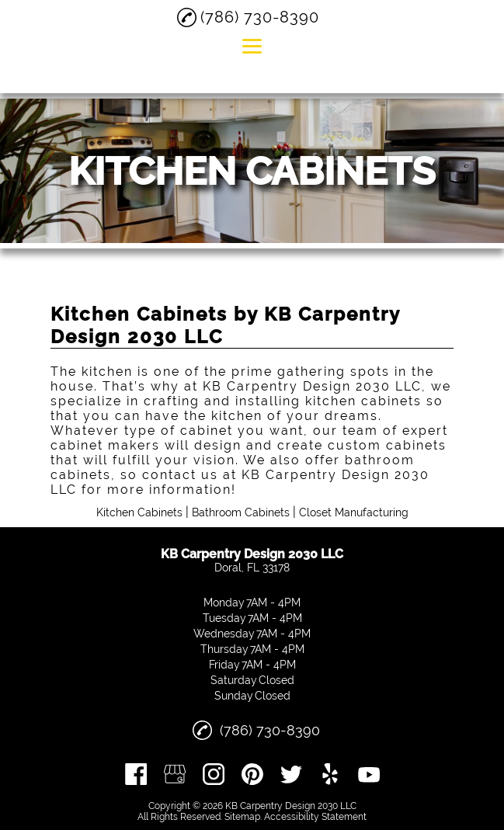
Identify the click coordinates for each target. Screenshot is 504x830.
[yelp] (330, 774)
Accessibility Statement (315, 817)
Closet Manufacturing (354, 512)
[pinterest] (252, 774)
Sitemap (242, 817)
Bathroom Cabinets (241, 512)
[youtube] (369, 774)
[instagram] (214, 774)
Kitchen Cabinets (139, 512)
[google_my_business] (175, 774)
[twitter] (291, 774)
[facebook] (136, 774)
